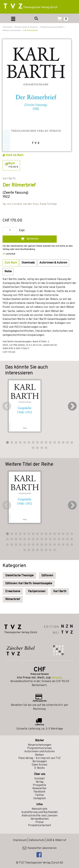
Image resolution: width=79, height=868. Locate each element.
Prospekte (39, 785)
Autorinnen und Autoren (39, 752)
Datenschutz (37, 840)
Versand (57, 678)
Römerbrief (13, 599)
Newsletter (39, 789)
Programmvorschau (39, 748)
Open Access (39, 765)
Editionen (47, 576)
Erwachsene (13, 591)
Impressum (20, 840)
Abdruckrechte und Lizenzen (39, 816)
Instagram (39, 799)
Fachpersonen (37, 591)
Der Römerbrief (31, 30)
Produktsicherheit (39, 826)
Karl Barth (60, 591)
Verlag (39, 782)
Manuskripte (39, 809)
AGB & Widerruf (56, 840)
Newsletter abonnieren (40, 848)
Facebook (39, 792)
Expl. (22, 231)
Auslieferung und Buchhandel (40, 812)
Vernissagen (39, 762)
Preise (39, 822)
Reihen (39, 755)
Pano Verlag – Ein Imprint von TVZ (40, 758)
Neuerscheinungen (40, 745)
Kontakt (40, 779)
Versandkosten (40, 819)
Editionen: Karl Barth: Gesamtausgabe (29, 584)
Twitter (40, 795)
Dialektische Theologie (19, 576)
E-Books (40, 768)
